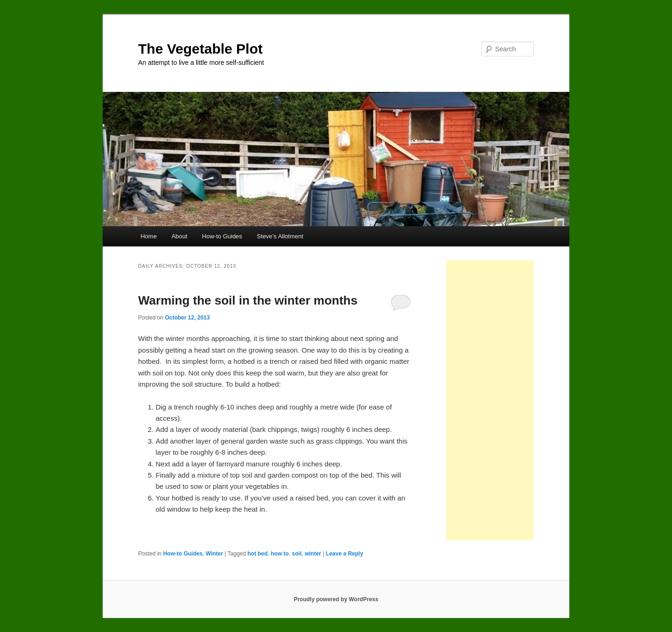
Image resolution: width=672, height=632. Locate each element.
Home (149, 236)
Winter (214, 554)
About (179, 236)
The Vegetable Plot (200, 49)
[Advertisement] (490, 400)
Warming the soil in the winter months (248, 300)
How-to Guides (222, 236)
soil (297, 554)
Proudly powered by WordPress (336, 599)
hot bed (257, 554)
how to (280, 554)
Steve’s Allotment (280, 236)
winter (313, 554)
